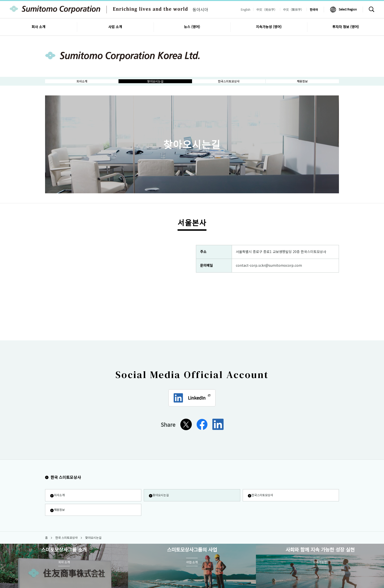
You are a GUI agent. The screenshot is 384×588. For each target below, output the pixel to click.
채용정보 (59, 518)
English (246, 9)
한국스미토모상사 (263, 501)
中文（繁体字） (293, 9)
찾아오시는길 (161, 501)
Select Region (348, 9)
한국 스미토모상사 (63, 483)
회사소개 (59, 501)
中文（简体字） (267, 9)
